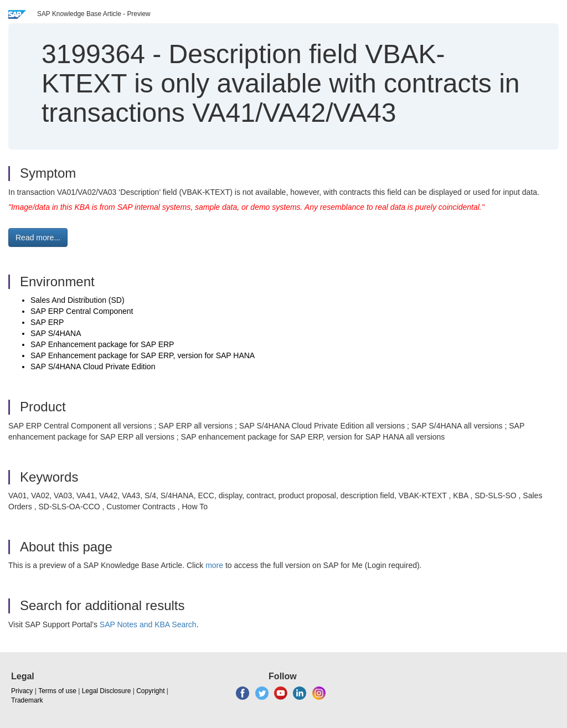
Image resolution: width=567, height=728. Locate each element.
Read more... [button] (38, 237)
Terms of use (57, 691)
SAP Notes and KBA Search (148, 624)
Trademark (27, 700)
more (214, 565)
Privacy (22, 691)
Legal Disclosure (107, 691)
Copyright (150, 691)
